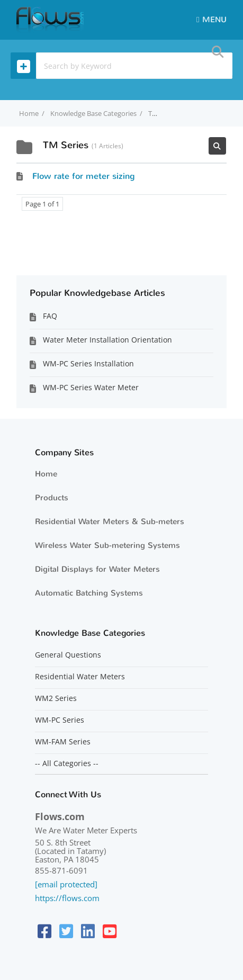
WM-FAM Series (63, 742)
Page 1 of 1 (42, 204)
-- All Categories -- (67, 763)
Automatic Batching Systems (89, 593)
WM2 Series (56, 698)
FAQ (50, 316)
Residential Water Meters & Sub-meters (110, 522)
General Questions (68, 655)
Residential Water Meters (80, 677)
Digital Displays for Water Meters (97, 569)
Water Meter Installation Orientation (107, 340)
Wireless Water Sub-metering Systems (107, 545)
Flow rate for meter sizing (83, 176)
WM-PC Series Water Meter (91, 387)
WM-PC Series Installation (88, 363)
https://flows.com (67, 898)
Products (52, 498)
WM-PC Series (60, 720)
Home (46, 474)
